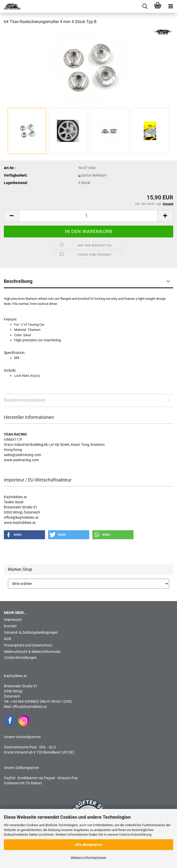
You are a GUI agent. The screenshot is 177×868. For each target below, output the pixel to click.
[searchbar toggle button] (145, 6)
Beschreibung (18, 281)
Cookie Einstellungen (20, 658)
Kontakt (10, 626)
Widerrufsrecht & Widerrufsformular (32, 652)
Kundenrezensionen (25, 400)
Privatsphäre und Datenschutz (28, 645)
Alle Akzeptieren (89, 845)
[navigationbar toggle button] (171, 6)
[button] (12, 216)
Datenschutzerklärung (135, 835)
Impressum (13, 620)
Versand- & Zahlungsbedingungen (31, 632)
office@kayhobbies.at (29, 707)
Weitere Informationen (88, 858)
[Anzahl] (88, 216)
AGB (7, 639)
